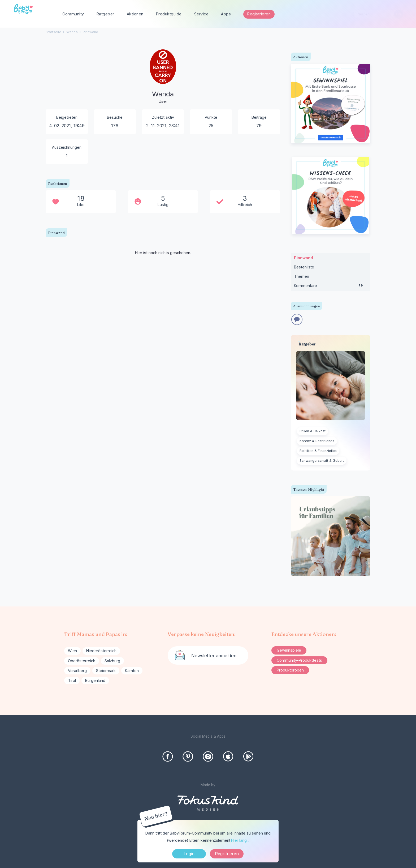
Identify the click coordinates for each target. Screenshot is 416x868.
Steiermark (106, 671)
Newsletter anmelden (214, 656)
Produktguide (169, 14)
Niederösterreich (101, 651)
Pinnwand (304, 258)
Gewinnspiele (289, 650)
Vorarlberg (77, 671)
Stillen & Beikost (313, 431)
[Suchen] (399, 14)
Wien (72, 651)
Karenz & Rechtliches (317, 441)
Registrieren (259, 14)
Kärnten (132, 671)
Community (73, 14)
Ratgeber (105, 14)
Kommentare (331, 287)
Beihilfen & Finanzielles (318, 451)
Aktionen (135, 14)
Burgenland (95, 680)
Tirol (72, 680)
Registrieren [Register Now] (227, 854)
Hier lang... (240, 840)
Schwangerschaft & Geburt (322, 461)
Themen (302, 276)
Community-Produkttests (299, 660)
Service (201, 14)
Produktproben (290, 670)
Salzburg (112, 661)
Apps (226, 14)
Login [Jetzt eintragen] (189, 854)
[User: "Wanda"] (163, 81)
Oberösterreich (82, 661)
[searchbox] (378, 14)
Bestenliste (304, 267)
